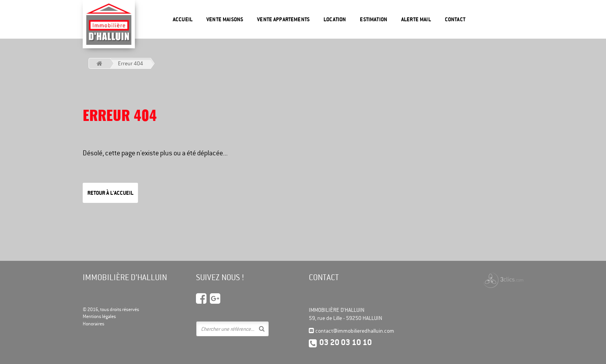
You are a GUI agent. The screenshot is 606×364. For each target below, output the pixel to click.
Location (335, 19)
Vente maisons (225, 19)
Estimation (374, 19)
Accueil (183, 19)
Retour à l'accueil (110, 193)
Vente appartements (283, 19)
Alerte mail (416, 19)
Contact (455, 19)
